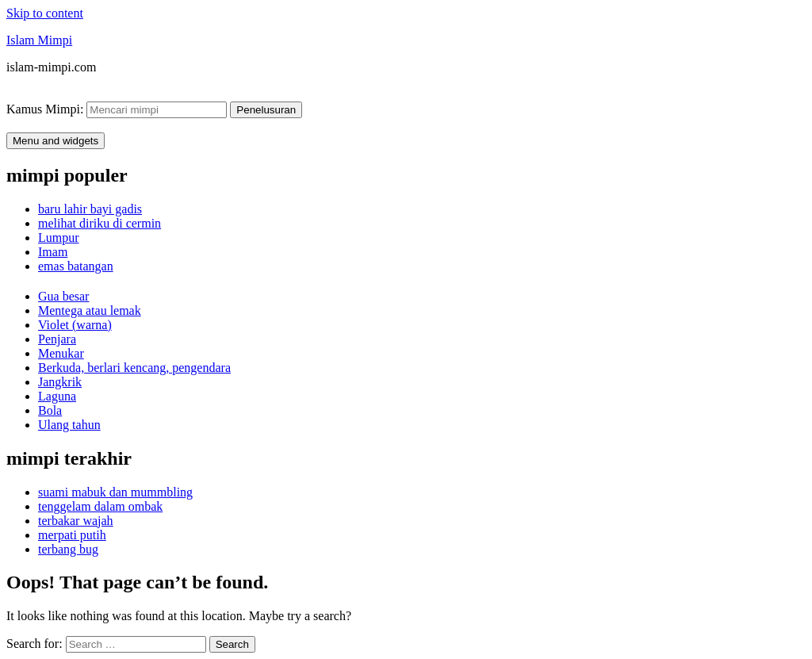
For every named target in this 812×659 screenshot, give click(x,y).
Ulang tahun (69, 425)
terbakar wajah (76, 521)
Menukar (61, 353)
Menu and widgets (56, 141)
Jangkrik (60, 382)
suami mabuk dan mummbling (115, 492)
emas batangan (76, 266)
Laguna (57, 396)
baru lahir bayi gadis (90, 209)
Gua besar (63, 296)
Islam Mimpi (39, 40)
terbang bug (68, 549)
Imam (53, 252)
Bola (50, 410)
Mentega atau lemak (90, 310)
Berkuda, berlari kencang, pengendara (134, 368)
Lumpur (59, 238)
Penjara (57, 339)
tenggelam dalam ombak (100, 506)
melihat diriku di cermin (100, 223)
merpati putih (72, 535)
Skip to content (45, 13)
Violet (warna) (75, 325)
